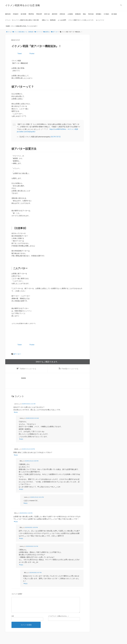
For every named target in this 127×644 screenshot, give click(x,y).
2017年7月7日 (56, 137)
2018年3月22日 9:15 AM (32, 418)
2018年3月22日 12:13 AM (29, 404)
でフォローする (28, 369)
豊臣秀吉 (31, 14)
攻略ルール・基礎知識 (49, 20)
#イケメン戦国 (73, 129)
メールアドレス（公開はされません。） (59, 619)
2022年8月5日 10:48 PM (26, 513)
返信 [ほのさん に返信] (17, 412)
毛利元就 (91, 14)
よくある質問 (62, 20)
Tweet (20, 54)
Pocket (32, 54)
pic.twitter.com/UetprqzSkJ (26, 132)
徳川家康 (23, 14)
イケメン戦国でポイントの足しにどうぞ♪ (81, 20)
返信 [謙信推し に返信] (17, 455)
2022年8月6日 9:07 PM (35, 573)
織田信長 (8, 14)
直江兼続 (114, 14)
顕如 (84, 14)
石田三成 (47, 14)
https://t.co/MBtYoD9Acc (58, 129)
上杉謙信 (70, 14)
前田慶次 (99, 14)
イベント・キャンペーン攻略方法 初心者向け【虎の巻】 (22, 20)
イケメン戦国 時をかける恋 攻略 (23, 5)
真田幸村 (55, 14)
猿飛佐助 (78, 14)
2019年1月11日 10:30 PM (32, 461)
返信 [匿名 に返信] (22, 489)
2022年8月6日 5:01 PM (32, 546)
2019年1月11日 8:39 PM (28, 449)
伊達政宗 (16, 14)
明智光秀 (39, 14)
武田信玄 (62, 14)
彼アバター (17, 354)
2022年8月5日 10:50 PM (31, 527)
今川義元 (106, 14)
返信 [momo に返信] (22, 439)
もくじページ (100, 20)
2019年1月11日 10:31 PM (37, 497)
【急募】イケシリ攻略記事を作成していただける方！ (22, 26)
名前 (13, 619)
